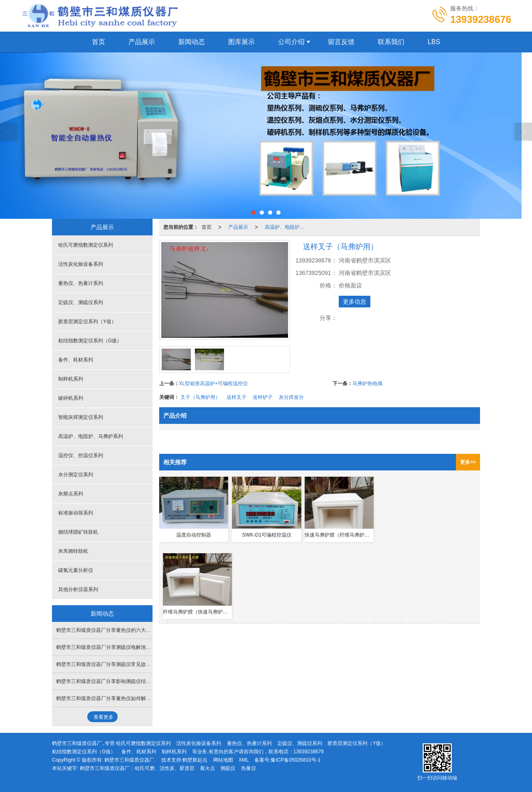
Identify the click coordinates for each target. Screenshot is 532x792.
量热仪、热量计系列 (81, 283)
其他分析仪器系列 (78, 589)
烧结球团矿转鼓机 (78, 532)
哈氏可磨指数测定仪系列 (86, 245)
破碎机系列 (71, 398)
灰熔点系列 (71, 494)
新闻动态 (192, 42)
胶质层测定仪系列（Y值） (87, 322)
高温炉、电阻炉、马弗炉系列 (287, 227)
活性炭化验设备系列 (81, 264)
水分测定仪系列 (76, 475)
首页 (99, 42)
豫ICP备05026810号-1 (296, 760)
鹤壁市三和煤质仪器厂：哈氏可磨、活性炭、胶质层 (137, 768)
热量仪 (249, 768)
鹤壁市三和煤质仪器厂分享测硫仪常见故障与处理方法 (116, 664)
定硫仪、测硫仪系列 (81, 302)
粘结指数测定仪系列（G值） (90, 341)
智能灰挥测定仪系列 (81, 417)
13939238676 (309, 752)
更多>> (468, 462)
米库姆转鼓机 (73, 551)
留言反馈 (341, 42)
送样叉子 (236, 397)
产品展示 (142, 42)
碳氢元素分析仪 (76, 570)
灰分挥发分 (291, 397)
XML (244, 760)
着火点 (207, 768)
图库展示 (241, 42)
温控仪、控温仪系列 (81, 455)
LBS (434, 42)
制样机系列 (71, 379)
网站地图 (223, 760)
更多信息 (355, 302)
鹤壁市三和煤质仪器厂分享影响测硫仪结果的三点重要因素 (121, 681)
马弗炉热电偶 (367, 384)
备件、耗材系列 (76, 360)
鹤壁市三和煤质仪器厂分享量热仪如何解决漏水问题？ (116, 698)
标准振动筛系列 (76, 513)
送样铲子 (263, 397)
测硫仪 (228, 768)
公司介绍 (291, 42)
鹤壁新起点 (195, 760)
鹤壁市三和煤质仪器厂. (130, 760)
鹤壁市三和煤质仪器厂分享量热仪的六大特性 (106, 630)
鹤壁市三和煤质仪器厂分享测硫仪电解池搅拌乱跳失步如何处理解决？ (133, 647)
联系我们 (391, 42)
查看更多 (103, 717)
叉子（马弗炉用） (200, 397)
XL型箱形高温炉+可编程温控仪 (214, 384)
